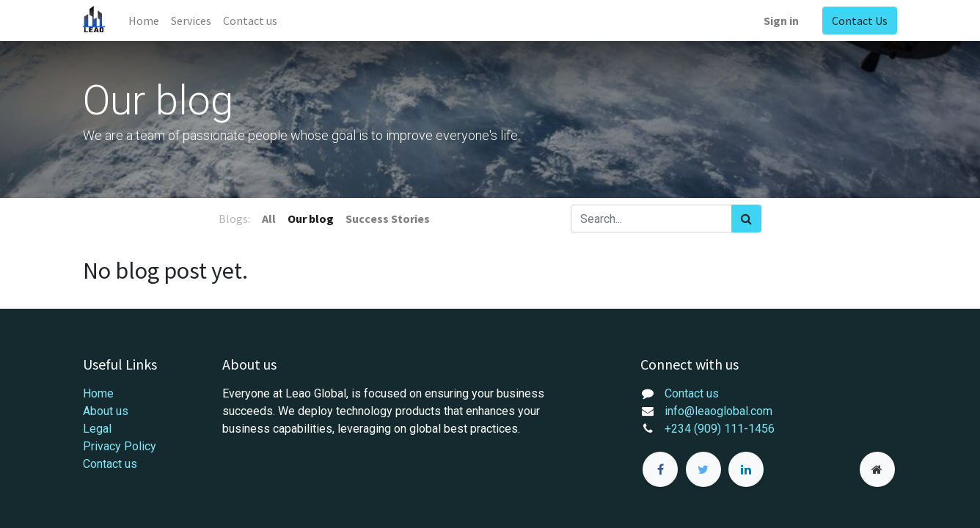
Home (98, 393)
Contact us (110, 464)
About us (106, 411)
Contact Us (860, 21)
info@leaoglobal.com (718, 411)
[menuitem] (144, 21)
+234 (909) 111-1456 (720, 429)
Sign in (781, 21)
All (269, 219)
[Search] (746, 219)
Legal (97, 429)
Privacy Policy (120, 446)
